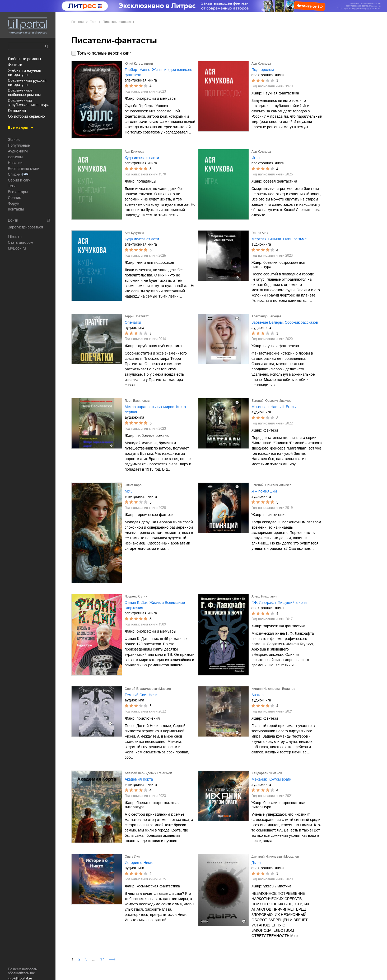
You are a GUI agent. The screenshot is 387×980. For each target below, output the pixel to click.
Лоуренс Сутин (136, 596)
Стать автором (21, 242)
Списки (14, 174)
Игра (256, 158)
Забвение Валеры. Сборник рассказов (285, 322)
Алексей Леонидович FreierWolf (148, 773)
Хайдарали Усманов (267, 773)
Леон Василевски (138, 401)
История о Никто (139, 863)
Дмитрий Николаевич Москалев (275, 857)
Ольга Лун (132, 857)
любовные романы (24, 59)
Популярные (19, 145)
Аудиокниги (18, 151)
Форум (14, 203)
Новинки (15, 163)
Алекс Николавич (264, 596)
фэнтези (15, 65)
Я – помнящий (264, 491)
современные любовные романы (24, 93)
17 (102, 959)
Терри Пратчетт (137, 316)
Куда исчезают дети (142, 158)
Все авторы (18, 192)
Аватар (258, 695)
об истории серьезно (26, 116)
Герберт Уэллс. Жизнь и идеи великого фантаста (158, 72)
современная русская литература (27, 83)
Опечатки (133, 322)
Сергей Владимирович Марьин (148, 689)
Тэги (12, 186)
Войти (13, 220)
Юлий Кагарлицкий (139, 64)
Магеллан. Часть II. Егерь (274, 407)
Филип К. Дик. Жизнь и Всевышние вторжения (155, 605)
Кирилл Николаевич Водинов (273, 689)
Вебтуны (15, 157)
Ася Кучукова (261, 64)
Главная (78, 22)
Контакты (16, 209)
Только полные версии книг (104, 53)
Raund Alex (260, 233)
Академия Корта (139, 779)
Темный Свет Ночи (141, 695)
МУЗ (129, 491)
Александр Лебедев (266, 316)
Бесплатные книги (24, 169)
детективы (17, 111)
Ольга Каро (133, 485)
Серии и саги (19, 180)
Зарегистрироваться (25, 227)
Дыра (256, 863)
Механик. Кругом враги (271, 779)
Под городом (263, 70)
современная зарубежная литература (29, 103)
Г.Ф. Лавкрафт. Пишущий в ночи (279, 603)
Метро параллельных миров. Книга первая (155, 409)
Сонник (14, 198)
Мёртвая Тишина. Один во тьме (279, 239)
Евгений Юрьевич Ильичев (271, 401)
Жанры (14, 140)
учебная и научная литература (25, 73)
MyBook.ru (17, 248)
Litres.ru (15, 237)
